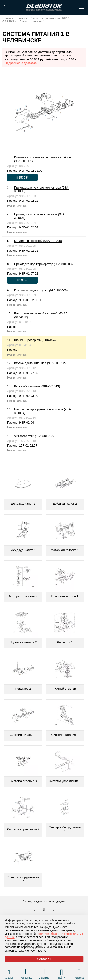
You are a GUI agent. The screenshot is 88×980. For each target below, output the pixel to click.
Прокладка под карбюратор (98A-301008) (43, 264)
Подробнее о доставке (21, 63)
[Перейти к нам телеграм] (44, 909)
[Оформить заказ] (22, 177)
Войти (62, 978)
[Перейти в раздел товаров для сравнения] (44, 972)
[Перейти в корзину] (79, 972)
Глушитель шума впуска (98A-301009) (41, 290)
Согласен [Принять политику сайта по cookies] (44, 959)
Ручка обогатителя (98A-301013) (37, 386)
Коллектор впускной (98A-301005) (38, 241)
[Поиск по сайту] (4, 7)
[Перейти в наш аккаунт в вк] (35, 909)
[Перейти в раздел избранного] (26, 972)
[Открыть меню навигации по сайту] (81, 7)
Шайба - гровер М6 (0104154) (35, 340)
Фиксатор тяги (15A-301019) (34, 436)
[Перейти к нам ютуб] (54, 909)
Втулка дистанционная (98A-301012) (40, 363)
